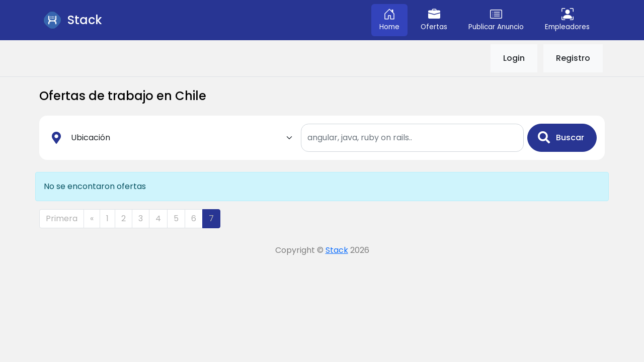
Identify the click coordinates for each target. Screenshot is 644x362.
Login (514, 58)
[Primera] (62, 219)
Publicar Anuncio (496, 20)
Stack (337, 250)
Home (389, 20)
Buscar (561, 137)
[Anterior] (92, 219)
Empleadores (567, 20)
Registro (573, 58)
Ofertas (434, 20)
